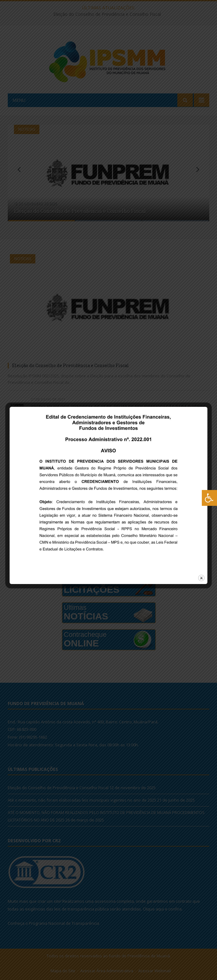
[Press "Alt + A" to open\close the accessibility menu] (209, 498)
